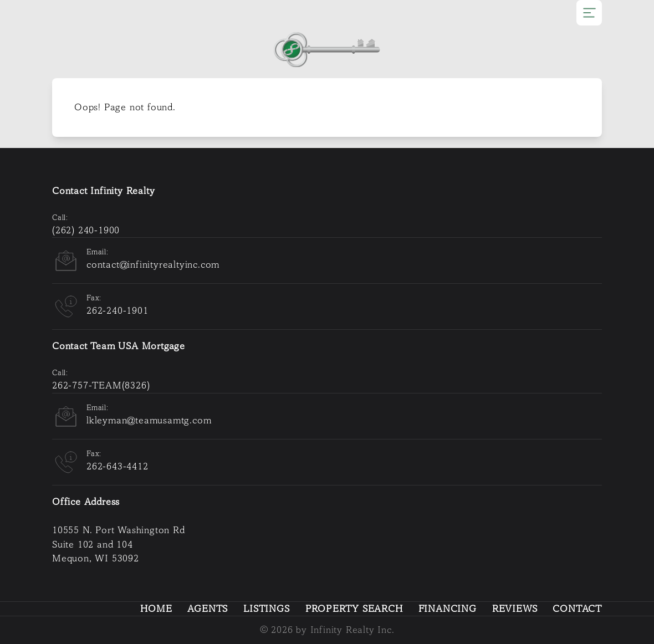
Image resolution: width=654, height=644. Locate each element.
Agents (208, 609)
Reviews (515, 609)
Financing (448, 609)
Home (156, 609)
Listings (266, 609)
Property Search (354, 609)
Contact (577, 609)
